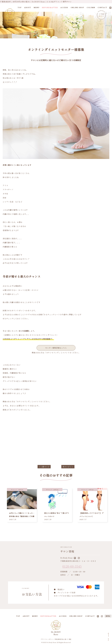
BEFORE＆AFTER (50, 7)
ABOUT (28, 7)
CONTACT (102, 7)
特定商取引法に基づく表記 (63, 639)
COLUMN (91, 7)
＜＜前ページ (44, 467)
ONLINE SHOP (77, 7)
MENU (37, 7)
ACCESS (64, 7)
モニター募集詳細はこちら (56, 348)
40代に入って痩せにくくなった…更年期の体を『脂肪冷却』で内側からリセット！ (22, 516)
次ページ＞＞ (68, 467)
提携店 (108, 616)
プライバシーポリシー (47, 639)
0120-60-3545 (72, 566)
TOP (20, 7)
